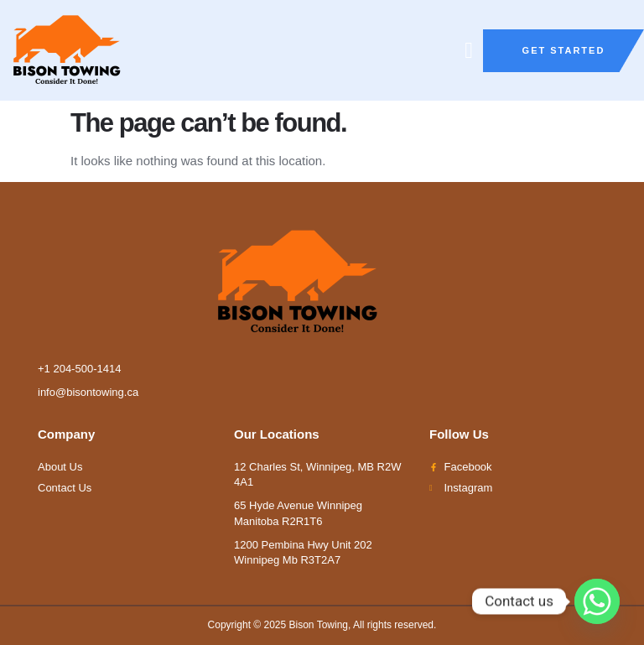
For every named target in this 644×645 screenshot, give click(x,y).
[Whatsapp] (597, 601)
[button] (469, 51)
